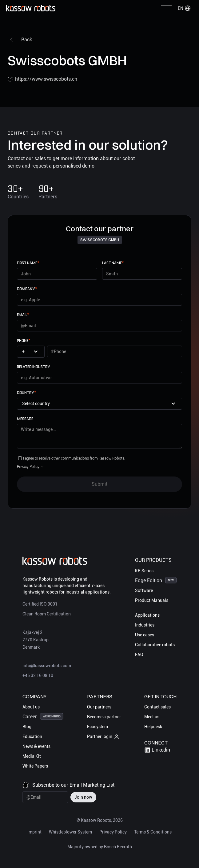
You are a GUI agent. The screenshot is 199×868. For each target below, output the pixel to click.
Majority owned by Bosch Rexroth (100, 847)
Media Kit (32, 756)
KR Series (144, 571)
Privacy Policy (113, 832)
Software (144, 590)
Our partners (99, 707)
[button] (184, 8)
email (23, 315)
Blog (27, 727)
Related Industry (34, 367)
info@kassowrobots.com (47, 666)
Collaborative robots (155, 645)
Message (25, 419)
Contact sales (157, 707)
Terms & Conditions (153, 832)
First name (28, 263)
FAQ (139, 655)
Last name (113, 263)
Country (26, 393)
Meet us (152, 717)
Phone (24, 341)
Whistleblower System (70, 832)
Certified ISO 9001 (40, 604)
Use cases (145, 635)
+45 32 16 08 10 (38, 675)
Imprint (34, 832)
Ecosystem (98, 727)
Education (32, 736)
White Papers (35, 766)
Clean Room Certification (47, 614)
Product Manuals (152, 600)
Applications (147, 615)
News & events (36, 746)
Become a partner (104, 717)
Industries (145, 625)
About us (31, 707)
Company (27, 289)
